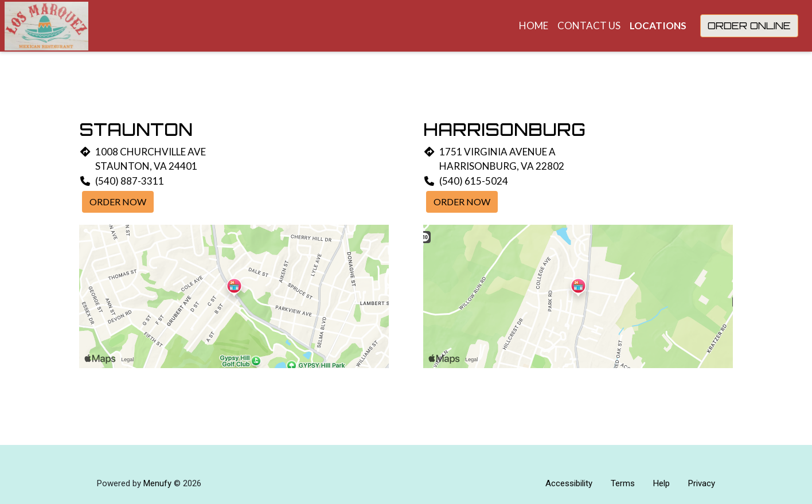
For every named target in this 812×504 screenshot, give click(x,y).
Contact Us (589, 26)
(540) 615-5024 (474, 181)
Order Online (749, 26)
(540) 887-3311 (130, 181)
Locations (658, 26)
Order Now (118, 202)
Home (534, 26)
